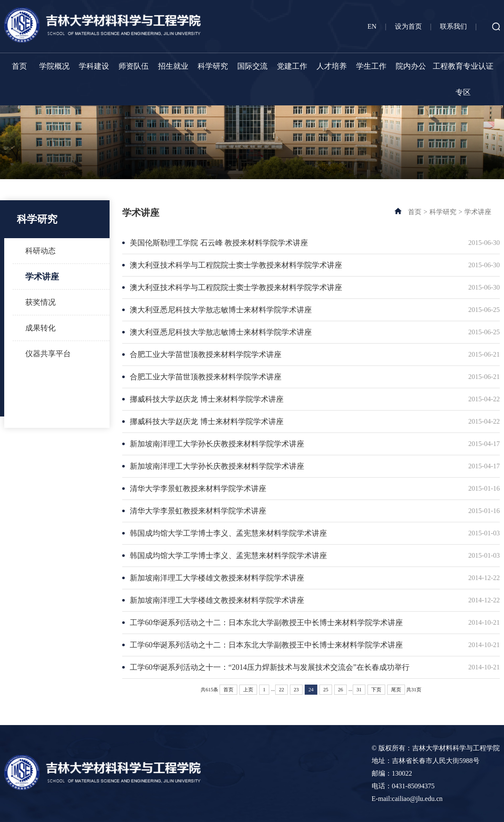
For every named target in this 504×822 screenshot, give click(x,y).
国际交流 (252, 66)
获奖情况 (40, 302)
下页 (376, 690)
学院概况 (54, 66)
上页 (248, 690)
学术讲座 (42, 277)
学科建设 (94, 66)
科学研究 (213, 66)
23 (296, 690)
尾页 (396, 690)
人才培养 (332, 66)
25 (326, 690)
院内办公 (411, 66)
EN (372, 26)
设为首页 (408, 26)
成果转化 (40, 328)
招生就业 (173, 66)
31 (359, 690)
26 (340, 690)
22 (281, 690)
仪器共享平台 (48, 354)
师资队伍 (134, 66)
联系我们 (453, 26)
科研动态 (40, 251)
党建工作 (292, 66)
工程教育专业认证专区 (463, 79)
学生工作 (371, 66)
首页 (19, 66)
